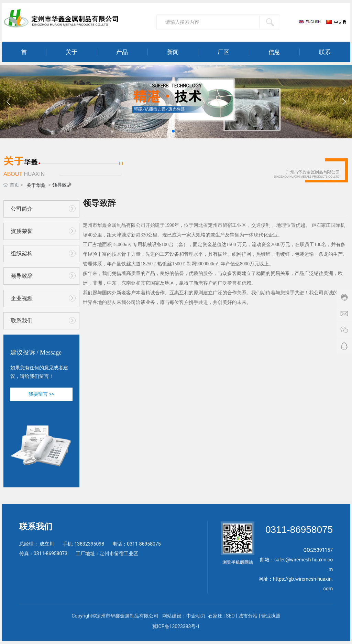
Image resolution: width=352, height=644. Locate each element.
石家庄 (215, 616)
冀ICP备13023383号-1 (176, 626)
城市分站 (248, 616)
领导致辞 (22, 276)
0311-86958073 (51, 553)
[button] (173, 131)
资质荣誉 (22, 231)
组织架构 (22, 254)
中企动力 (196, 616)
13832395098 (89, 544)
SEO (230, 616)
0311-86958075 (144, 544)
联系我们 (22, 321)
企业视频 (22, 298)
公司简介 (22, 209)
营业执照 (271, 616)
